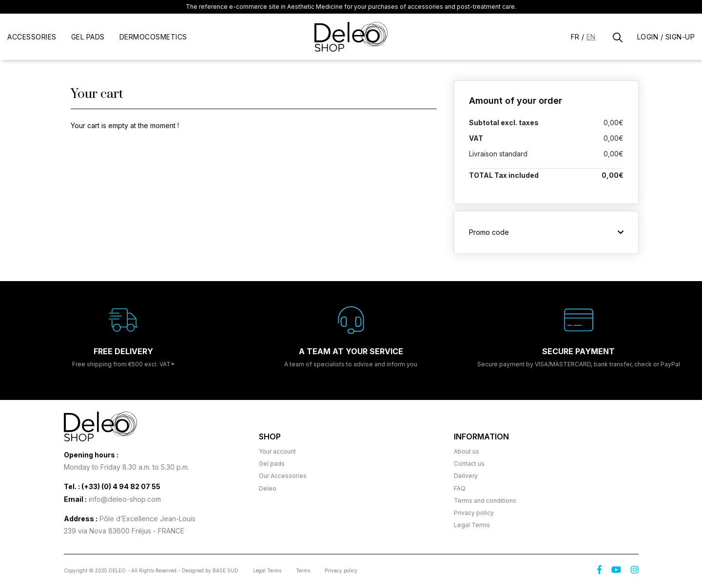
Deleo (268, 488)
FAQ (460, 488)
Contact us (469, 464)
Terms (303, 570)
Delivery (466, 476)
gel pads (88, 37)
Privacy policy (474, 513)
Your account (277, 451)
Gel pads (272, 464)
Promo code (546, 232)
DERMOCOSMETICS (153, 37)
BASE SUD (225, 570)
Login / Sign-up (666, 37)
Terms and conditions (485, 501)
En (591, 37)
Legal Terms (472, 525)
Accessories (32, 37)
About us (467, 451)
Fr (575, 37)
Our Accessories (283, 476)
